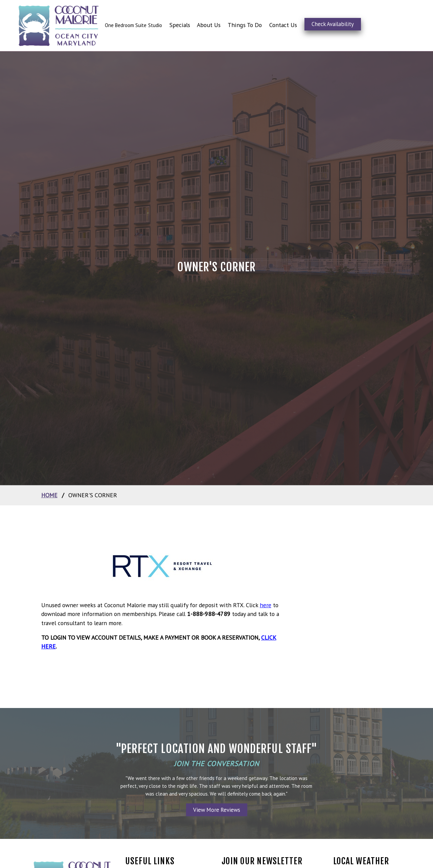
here (266, 605)
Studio (155, 25)
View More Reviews (217, 810)
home (49, 495)
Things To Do (245, 25)
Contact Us (283, 25)
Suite (141, 25)
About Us (209, 25)
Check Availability (333, 24)
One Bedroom (120, 25)
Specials (180, 25)
